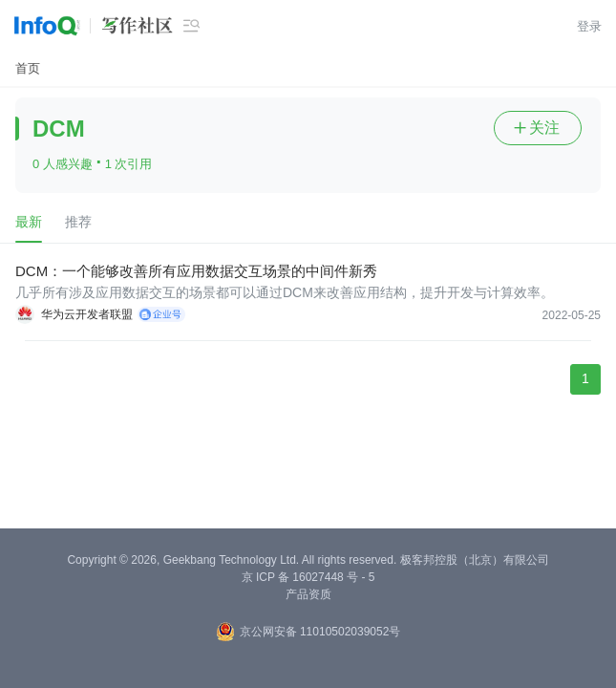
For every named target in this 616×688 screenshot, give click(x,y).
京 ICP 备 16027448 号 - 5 (308, 577)
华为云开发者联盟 (87, 314)
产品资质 (308, 594)
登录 (589, 26)
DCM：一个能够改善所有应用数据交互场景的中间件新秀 (196, 271)
